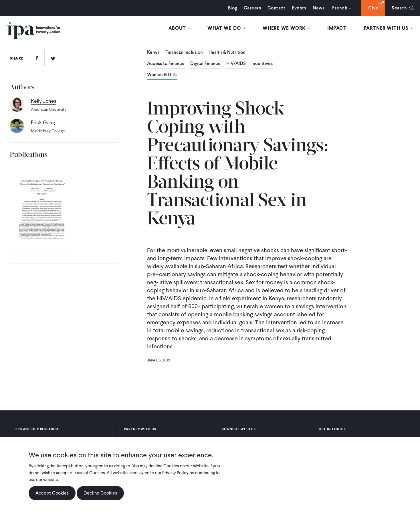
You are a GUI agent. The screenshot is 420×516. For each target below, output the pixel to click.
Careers (252, 8)
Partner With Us (388, 28)
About (180, 28)
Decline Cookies (100, 493)
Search (399, 8)
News (319, 8)
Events (299, 8)
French (340, 8)
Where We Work (286, 28)
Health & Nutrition (227, 53)
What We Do (226, 28)
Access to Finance (166, 64)
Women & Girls (162, 75)
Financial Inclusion (184, 53)
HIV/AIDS (236, 64)
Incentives (262, 64)
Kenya (153, 53)
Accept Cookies (52, 493)
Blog (233, 8)
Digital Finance (205, 64)
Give (373, 8)
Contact (276, 8)
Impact (337, 28)
